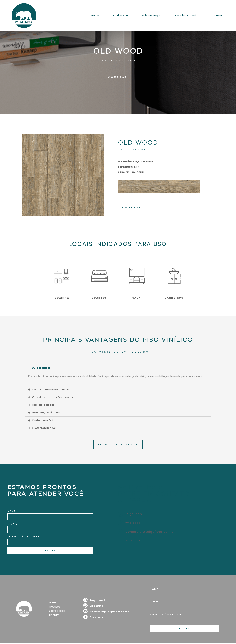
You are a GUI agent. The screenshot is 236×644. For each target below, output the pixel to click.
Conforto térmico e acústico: (52, 390)
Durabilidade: (41, 368)
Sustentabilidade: (44, 428)
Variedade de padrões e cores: (53, 397)
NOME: (12, 512)
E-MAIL (12, 524)
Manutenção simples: (46, 413)
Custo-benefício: (44, 421)
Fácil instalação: (43, 405)
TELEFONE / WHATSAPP (23, 537)
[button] (118, 368)
